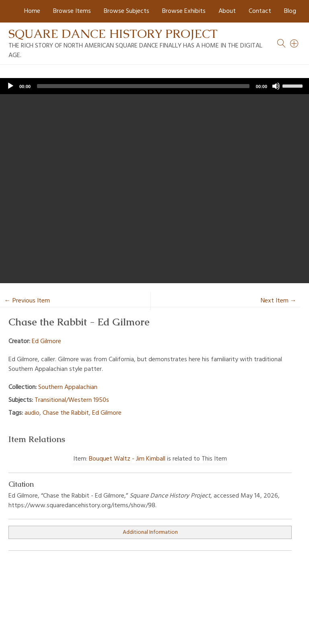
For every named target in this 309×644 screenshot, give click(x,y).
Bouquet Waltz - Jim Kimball (127, 459)
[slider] (143, 86)
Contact (260, 11)
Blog (290, 11)
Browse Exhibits (184, 11)
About (227, 11)
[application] (154, 86)
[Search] (295, 43)
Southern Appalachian (68, 387)
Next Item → (279, 301)
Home (32, 11)
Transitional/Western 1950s (72, 400)
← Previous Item (27, 301)
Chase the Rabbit (66, 413)
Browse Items (72, 11)
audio (32, 413)
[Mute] (276, 86)
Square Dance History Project (113, 34)
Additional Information (150, 532)
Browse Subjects (127, 11)
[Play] (10, 86)
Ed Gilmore (46, 342)
